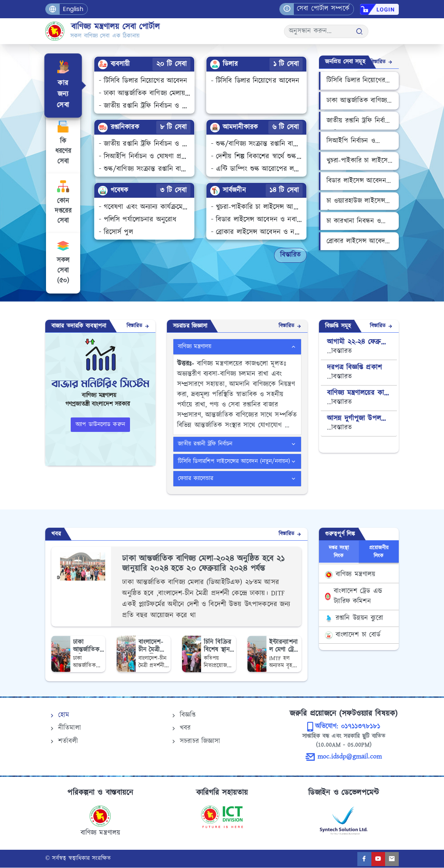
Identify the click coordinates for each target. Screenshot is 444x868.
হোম (59, 716)
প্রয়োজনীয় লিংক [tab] (379, 553)
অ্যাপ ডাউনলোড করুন (100, 425)
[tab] (62, 86)
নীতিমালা (65, 729)
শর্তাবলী (63, 742)
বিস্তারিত (290, 255)
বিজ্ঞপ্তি (183, 716)
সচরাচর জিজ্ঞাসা (195, 742)
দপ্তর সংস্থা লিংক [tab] (339, 553)
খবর (181, 729)
